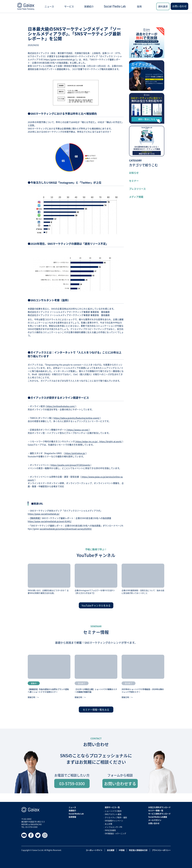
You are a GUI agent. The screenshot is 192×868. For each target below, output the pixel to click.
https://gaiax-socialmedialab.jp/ (44, 514)
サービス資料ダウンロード (159, 814)
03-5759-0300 (72, 783)
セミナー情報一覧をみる (96, 710)
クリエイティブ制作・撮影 (116, 817)
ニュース (49, 6)
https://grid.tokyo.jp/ (75, 453)
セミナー (134, 181)
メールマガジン (155, 820)
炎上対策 (109, 824)
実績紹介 (89, 6)
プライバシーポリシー (161, 850)
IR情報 (122, 850)
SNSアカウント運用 (113, 814)
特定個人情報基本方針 (138, 850)
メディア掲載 (136, 197)
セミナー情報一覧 (156, 810)
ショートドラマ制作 (113, 811)
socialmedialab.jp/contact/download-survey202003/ (66, 529)
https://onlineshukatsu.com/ (60, 406)
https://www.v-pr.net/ (78, 430)
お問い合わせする (120, 783)
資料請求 (163, 6)
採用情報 (72, 817)
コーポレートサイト (94, 850)
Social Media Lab (76, 814)
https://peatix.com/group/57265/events (70, 465)
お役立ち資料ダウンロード (159, 807)
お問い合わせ (179, 6)
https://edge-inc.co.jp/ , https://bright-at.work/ (99, 441)
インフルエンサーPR (113, 827)
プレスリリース (137, 189)
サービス (69, 6)
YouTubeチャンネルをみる (96, 605)
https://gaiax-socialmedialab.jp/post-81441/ (50, 521)
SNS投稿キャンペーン (114, 821)
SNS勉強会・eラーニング (115, 833)
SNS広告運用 (110, 830)
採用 (139, 6)
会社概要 (111, 850)
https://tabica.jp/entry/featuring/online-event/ (77, 418)
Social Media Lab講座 (158, 817)
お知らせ (134, 173)
